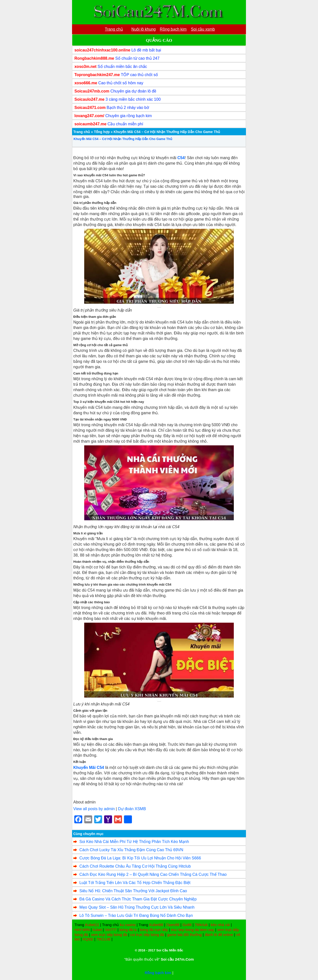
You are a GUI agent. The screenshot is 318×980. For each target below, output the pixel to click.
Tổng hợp (102, 132)
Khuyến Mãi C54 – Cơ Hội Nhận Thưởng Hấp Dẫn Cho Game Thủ (123, 139)
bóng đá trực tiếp (154, 930)
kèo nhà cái (220, 925)
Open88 (173, 925)
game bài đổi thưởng (184, 935)
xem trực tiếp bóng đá (109, 935)
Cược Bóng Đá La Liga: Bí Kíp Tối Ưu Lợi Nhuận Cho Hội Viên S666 (140, 858)
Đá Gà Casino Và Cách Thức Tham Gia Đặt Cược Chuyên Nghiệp (138, 899)
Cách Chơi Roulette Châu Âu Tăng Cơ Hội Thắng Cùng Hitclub (135, 866)
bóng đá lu (128, 930)
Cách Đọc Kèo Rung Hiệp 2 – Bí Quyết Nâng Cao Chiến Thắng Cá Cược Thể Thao (153, 874)
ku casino (128, 925)
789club (201, 925)
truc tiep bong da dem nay (193, 930)
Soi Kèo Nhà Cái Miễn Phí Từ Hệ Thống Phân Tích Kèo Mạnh (134, 842)
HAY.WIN (82, 930)
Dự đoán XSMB (132, 809)
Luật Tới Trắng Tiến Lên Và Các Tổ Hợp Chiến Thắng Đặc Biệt (135, 883)
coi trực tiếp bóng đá (147, 935)
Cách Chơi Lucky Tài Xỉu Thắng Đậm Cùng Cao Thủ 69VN (131, 850)
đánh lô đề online (219, 935)
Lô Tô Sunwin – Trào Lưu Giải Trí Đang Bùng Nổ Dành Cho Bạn (136, 915)
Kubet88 (156, 925)
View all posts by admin (94, 809)
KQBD (88, 939)
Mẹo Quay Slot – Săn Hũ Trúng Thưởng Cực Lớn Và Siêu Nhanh (137, 907)
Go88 (187, 925)
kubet (97, 930)
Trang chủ (82, 132)
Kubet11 (92, 925)
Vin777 (111, 930)
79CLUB (103, 939)
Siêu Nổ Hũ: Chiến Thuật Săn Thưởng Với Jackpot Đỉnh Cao (133, 891)
